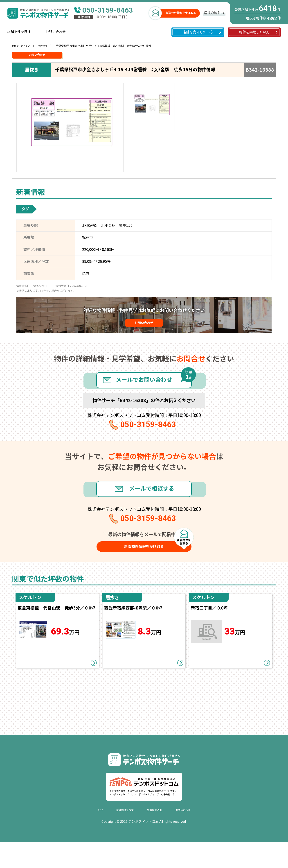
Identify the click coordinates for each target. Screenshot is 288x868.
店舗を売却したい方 (198, 32)
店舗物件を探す (19, 32)
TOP (94, 836)
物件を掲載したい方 (254, 32)
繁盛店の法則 (156, 836)
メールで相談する (154, 503)
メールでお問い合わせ (144, 388)
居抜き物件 (213, 13)
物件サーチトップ (23, 46)
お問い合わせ (56, 32)
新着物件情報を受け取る (181, 13)
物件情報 (47, 46)
